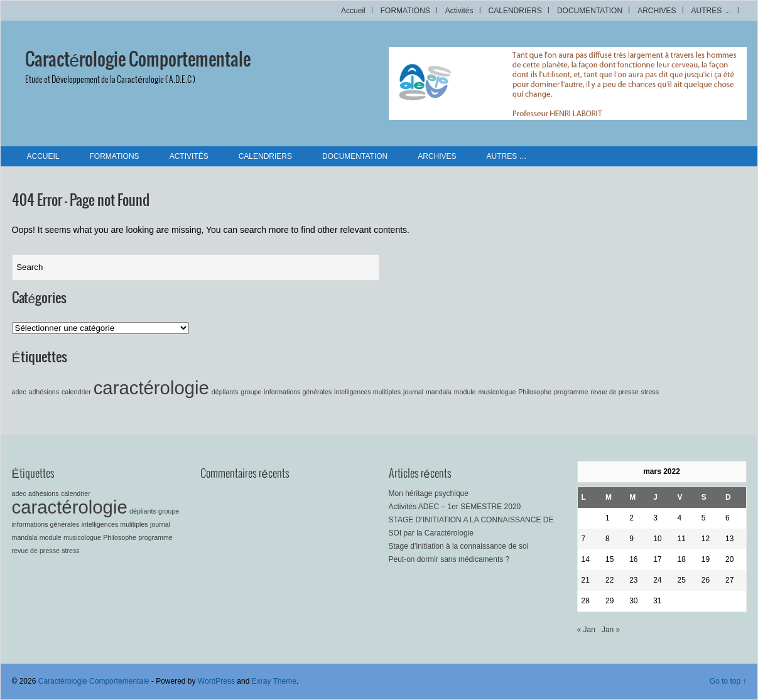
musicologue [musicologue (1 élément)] (497, 392)
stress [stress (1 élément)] (650, 392)
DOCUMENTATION (590, 11)
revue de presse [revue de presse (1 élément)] (614, 392)
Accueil (353, 11)
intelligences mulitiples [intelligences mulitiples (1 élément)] (367, 392)
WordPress (216, 681)
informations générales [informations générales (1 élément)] (298, 392)
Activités (459, 11)
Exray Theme (274, 681)
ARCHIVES (657, 11)
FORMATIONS (405, 11)
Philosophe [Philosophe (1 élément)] (535, 392)
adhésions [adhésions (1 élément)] (44, 392)
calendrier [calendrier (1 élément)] (76, 392)
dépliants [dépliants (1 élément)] (225, 392)
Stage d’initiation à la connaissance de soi (459, 546)
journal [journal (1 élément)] (413, 392)
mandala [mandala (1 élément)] (439, 392)
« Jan (586, 630)
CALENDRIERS (515, 11)
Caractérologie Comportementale (138, 60)
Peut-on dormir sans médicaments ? (449, 559)
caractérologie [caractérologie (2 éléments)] (151, 388)
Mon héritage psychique (429, 493)
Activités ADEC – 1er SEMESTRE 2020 (455, 507)
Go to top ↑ (728, 681)
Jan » (611, 630)
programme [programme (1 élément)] (571, 392)
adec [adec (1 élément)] (19, 392)
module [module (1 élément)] (465, 392)
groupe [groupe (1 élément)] (251, 392)
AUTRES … (711, 11)
